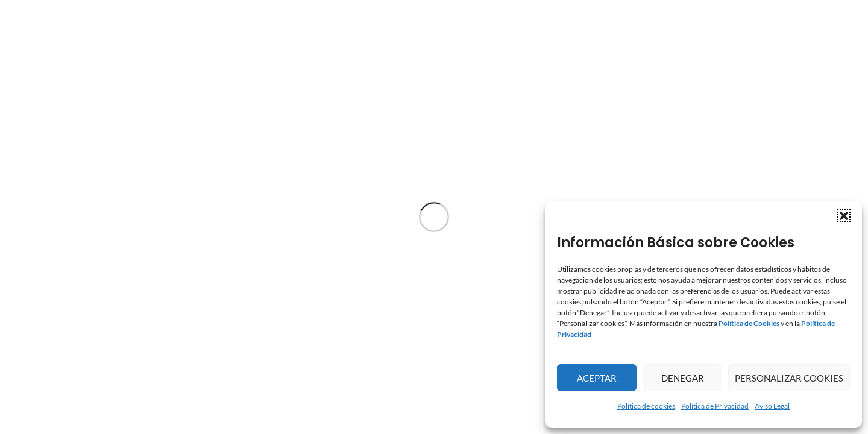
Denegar (683, 378)
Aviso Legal (772, 406)
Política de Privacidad (715, 406)
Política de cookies (646, 406)
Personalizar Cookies (789, 378)
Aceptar (597, 378)
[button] (844, 216)
